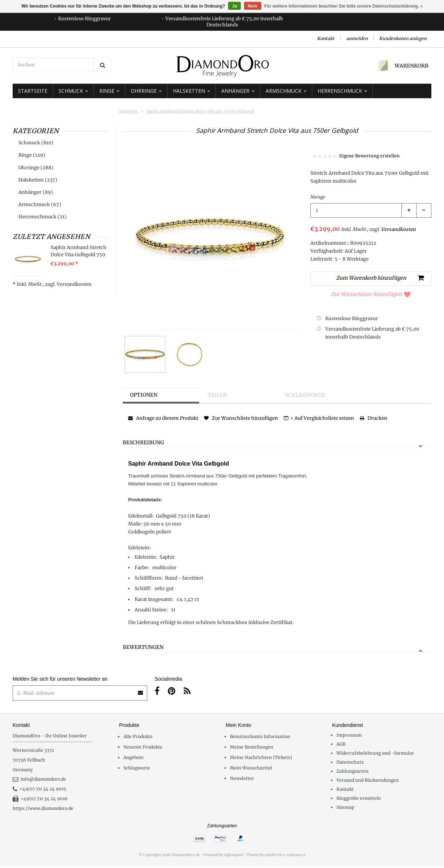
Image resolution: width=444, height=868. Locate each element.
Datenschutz (350, 762)
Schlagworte (305, 395)
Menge (318, 197)
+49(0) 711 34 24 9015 (39, 789)
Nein (253, 6)
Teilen (217, 395)
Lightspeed (233, 855)
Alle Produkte (138, 736)
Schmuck (73, 91)
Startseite (33, 91)
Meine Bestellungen (252, 747)
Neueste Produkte (143, 747)
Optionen (144, 395)
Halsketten (191, 91)
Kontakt (326, 38)
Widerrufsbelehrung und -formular (375, 753)
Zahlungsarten (352, 771)
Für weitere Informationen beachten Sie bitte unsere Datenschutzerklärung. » (343, 6)
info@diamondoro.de (39, 779)
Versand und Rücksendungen (368, 780)
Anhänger (238, 91)
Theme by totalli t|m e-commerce (276, 855)
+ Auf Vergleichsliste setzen (319, 418)
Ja (234, 6)
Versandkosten (74, 284)
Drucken (374, 418)
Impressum (349, 735)
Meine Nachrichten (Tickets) (261, 757)
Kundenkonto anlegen (403, 38)
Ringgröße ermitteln (359, 798)
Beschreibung (143, 443)
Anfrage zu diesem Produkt (163, 418)
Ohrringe (146, 91)
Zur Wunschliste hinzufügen (371, 294)
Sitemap (345, 807)
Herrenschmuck (342, 91)
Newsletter (242, 778)
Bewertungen (143, 647)
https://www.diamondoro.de (43, 808)
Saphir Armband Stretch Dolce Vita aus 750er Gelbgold (200, 111)
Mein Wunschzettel (251, 768)
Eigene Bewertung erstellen (369, 156)
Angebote (134, 757)
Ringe (109, 91)
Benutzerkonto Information (260, 736)
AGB (341, 744)
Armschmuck (286, 91)
